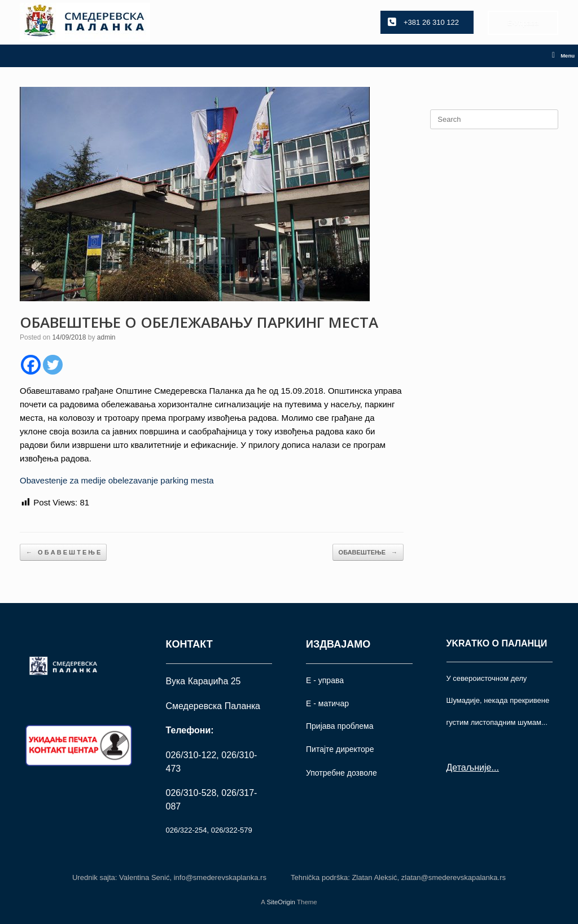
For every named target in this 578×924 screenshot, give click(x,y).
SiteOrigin (281, 902)
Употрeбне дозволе (341, 773)
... (495, 767)
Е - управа (325, 680)
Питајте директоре (340, 749)
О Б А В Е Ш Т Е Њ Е (63, 553)
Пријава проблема (340, 726)
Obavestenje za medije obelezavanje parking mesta (117, 480)
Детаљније (469, 767)
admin (106, 337)
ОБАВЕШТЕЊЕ (368, 553)
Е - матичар (327, 703)
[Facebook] (31, 365)
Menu (563, 56)
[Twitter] (53, 365)
